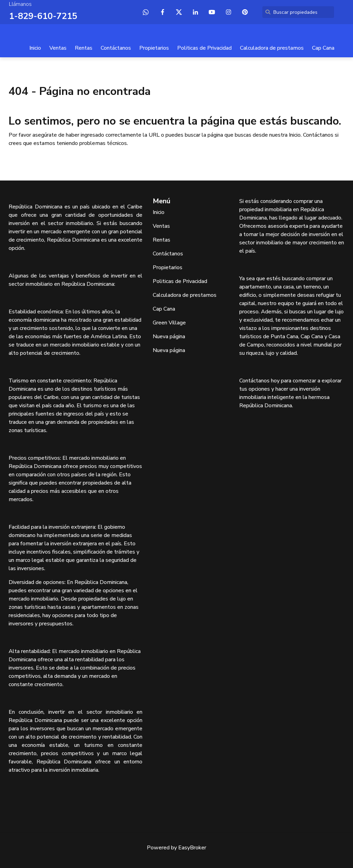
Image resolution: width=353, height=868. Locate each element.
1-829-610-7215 (41, 16)
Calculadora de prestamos (272, 48)
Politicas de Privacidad (204, 48)
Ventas (58, 48)
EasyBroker (192, 847)
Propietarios (154, 48)
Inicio (35, 48)
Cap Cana (323, 48)
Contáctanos (116, 48)
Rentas (84, 48)
